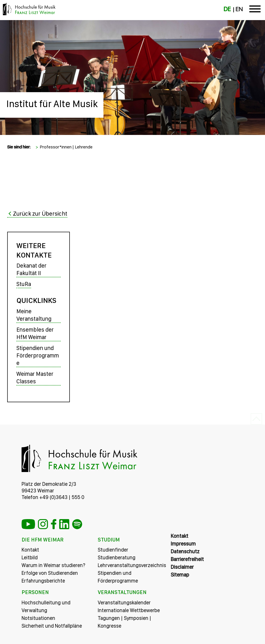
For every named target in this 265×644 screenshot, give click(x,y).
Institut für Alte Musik (52, 104)
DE (227, 9)
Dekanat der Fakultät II (31, 269)
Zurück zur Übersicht (40, 213)
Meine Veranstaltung (34, 315)
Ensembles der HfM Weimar (35, 333)
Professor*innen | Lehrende (66, 147)
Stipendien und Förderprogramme (38, 355)
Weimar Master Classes (35, 378)
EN (239, 9)
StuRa (24, 284)
